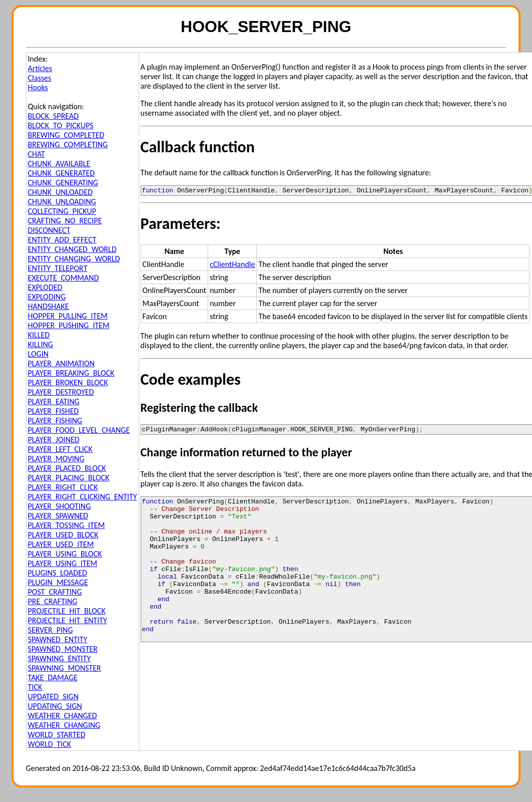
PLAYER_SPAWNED (58, 516)
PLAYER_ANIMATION (61, 363)
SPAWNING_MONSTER (65, 668)
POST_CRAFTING (55, 592)
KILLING (41, 344)
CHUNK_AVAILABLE (59, 164)
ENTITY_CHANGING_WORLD (74, 259)
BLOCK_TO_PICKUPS (61, 125)
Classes (40, 78)
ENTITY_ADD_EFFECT (62, 240)
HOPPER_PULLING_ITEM (68, 316)
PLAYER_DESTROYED (61, 392)
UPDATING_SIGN (55, 706)
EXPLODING (47, 297)
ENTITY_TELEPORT (58, 268)
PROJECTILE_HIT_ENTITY (68, 620)
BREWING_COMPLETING (68, 145)
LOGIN (38, 354)
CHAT (37, 154)
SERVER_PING (51, 630)
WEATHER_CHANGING (64, 725)
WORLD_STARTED (57, 735)
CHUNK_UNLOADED (61, 192)
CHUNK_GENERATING (63, 183)
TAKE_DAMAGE (53, 678)
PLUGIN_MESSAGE (58, 582)
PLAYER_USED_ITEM (61, 544)
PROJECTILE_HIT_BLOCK (67, 611)
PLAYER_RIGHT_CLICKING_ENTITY (83, 497)
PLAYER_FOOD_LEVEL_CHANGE (79, 430)
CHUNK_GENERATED (62, 173)
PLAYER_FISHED (54, 411)
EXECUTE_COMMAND (64, 278)
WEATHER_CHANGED (63, 716)
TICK (35, 687)
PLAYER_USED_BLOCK (63, 535)
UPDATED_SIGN (53, 697)
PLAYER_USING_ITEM (63, 563)
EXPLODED (45, 287)
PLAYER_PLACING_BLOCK (69, 478)
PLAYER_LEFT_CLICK (60, 449)
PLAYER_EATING (54, 402)
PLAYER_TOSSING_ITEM (67, 525)
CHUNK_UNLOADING (62, 202)
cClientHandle (232, 266)
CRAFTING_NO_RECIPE (65, 221)
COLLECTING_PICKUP (62, 211)
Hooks (38, 87)
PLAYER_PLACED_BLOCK (67, 468)
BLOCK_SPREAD (54, 116)
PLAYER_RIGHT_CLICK (63, 487)
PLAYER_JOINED (54, 440)
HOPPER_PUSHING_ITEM (69, 325)
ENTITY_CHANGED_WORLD (72, 249)
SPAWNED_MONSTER (63, 649)
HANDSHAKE (49, 306)
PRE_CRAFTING (53, 601)
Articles (40, 68)
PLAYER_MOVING (56, 459)
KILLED (39, 335)
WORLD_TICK (50, 744)
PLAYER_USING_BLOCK (65, 554)
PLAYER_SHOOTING (60, 506)
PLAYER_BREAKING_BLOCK (71, 373)
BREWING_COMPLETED (66, 135)
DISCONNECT (49, 230)
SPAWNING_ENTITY (60, 658)
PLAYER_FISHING (55, 421)
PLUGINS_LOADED (58, 573)
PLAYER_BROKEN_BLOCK (68, 382)
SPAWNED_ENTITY (58, 639)
